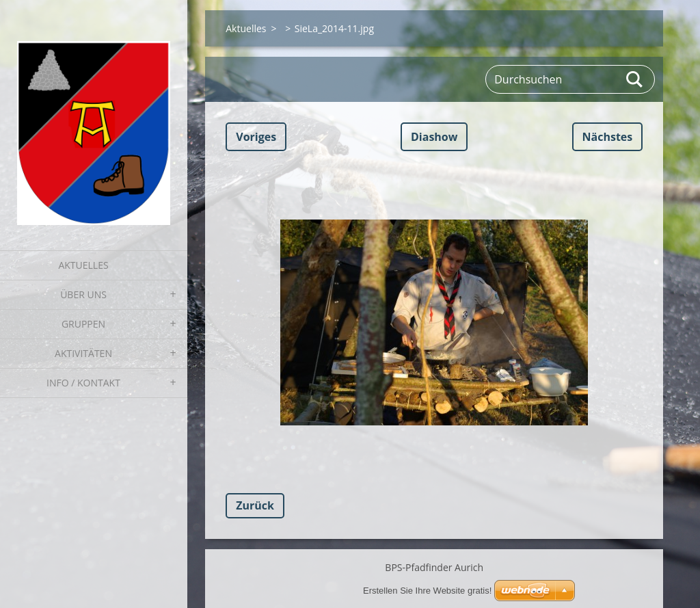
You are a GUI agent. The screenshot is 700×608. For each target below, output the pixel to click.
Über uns (83, 294)
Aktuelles (83, 265)
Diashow (434, 137)
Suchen (635, 79)
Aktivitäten (83, 353)
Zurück (255, 505)
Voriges (256, 137)
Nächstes (608, 137)
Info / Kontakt (83, 383)
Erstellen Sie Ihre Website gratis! (427, 591)
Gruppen (83, 324)
